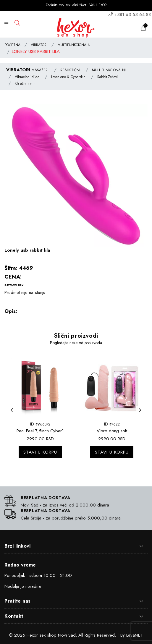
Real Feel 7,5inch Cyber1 (40, 431)
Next (142, 414)
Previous (13, 414)
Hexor (32, 635)
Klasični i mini (26, 83)
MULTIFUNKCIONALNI (75, 45)
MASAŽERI (40, 70)
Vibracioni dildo (27, 77)
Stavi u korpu (40, 452)
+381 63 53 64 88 (133, 14)
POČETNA (13, 45)
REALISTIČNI (70, 70)
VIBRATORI (39, 45)
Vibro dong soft (112, 431)
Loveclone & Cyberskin (68, 77)
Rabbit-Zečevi (107, 77)
